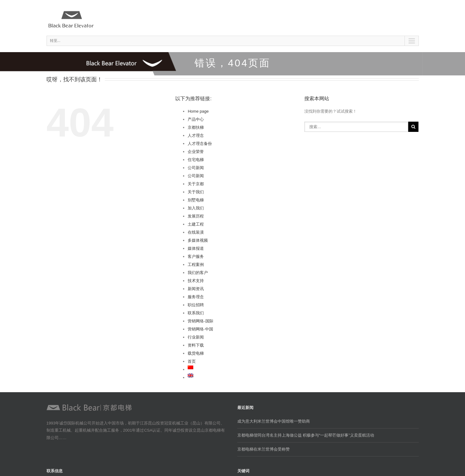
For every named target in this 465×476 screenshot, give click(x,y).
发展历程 (196, 216)
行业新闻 (196, 337)
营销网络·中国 (200, 329)
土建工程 (196, 224)
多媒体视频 (198, 240)
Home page (198, 111)
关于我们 (196, 192)
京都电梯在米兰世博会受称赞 (264, 449)
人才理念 (196, 135)
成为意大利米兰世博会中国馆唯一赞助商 (274, 421)
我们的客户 (198, 273)
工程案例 (196, 265)
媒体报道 (196, 248)
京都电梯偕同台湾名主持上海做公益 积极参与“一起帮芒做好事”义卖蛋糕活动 (306, 435)
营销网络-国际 (200, 321)
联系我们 (196, 313)
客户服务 (196, 256)
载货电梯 (196, 353)
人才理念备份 (200, 144)
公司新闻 (196, 168)
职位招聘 (196, 305)
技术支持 (196, 281)
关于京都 (196, 184)
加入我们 (196, 208)
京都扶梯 (196, 127)
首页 (192, 361)
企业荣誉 (196, 152)
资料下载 (196, 345)
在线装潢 (196, 232)
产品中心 (196, 119)
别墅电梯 (196, 200)
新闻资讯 (196, 289)
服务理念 (196, 297)
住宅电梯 (196, 160)
